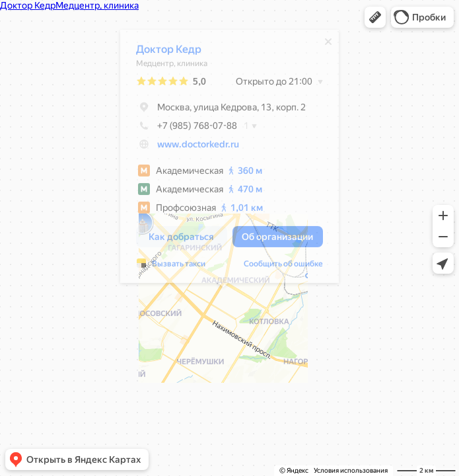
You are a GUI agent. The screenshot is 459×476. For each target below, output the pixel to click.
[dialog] (223, 160)
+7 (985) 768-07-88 (180, 129)
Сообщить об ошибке (277, 267)
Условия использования (351, 470)
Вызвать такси (172, 267)
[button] (375, 17)
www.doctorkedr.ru (192, 147)
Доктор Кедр (162, 53)
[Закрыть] (322, 45)
